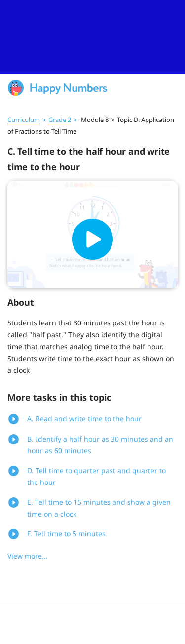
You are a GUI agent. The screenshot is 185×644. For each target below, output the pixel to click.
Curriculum (24, 120)
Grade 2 (60, 120)
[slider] (92, 37)
